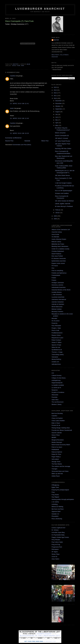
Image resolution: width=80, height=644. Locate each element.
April (57, 123)
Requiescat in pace (57, 338)
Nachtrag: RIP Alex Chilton (63, 149)
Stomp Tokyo (56, 554)
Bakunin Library (56, 242)
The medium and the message (61, 466)
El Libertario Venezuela (59, 258)
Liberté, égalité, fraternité (63, 204)
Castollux (13, 76)
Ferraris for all (56, 425)
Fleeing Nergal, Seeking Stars (61, 428)
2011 (55, 96)
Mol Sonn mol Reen (58, 509)
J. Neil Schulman (57, 295)
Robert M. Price (56, 454)
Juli (57, 114)
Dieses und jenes (60, 133)
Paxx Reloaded (56, 326)
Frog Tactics (55, 495)
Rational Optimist (57, 452)
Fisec (53, 492)
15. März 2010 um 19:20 (19, 133)
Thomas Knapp (44, 634)
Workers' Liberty (57, 404)
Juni (57, 117)
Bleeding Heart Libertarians (60, 246)
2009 (55, 216)
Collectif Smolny (57, 375)
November (59, 103)
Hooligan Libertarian (58, 283)
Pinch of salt (55, 330)
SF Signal (55, 552)
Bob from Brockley (57, 413)
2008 (55, 219)
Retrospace (55, 549)
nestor (12, 108)
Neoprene (55, 390)
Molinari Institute (57, 309)
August (58, 112)
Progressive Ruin (57, 547)
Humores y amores (57, 285)
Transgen (54, 469)
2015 (55, 87)
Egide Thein (55, 487)
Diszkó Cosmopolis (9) (62, 136)
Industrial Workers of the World (61, 290)
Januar (58, 213)
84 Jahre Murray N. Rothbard (64, 206)
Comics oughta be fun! (58, 528)
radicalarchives (56, 364)
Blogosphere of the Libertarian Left (40, 636)
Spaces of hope (56, 345)
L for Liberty (55, 502)
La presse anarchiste (58, 297)
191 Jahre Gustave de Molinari (64, 201)
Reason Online (56, 335)
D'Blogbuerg (55, 485)
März (57, 125)
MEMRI (54, 437)
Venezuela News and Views (60, 471)
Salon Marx (55, 400)
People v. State (56, 328)
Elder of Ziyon (56, 423)
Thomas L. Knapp (57, 352)
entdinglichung (56, 380)
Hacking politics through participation (63, 499)
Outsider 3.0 (55, 514)
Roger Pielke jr (56, 457)
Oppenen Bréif (56, 511)
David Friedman (56, 254)
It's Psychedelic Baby (58, 535)
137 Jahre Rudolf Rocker (63, 141)
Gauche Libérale (57, 433)
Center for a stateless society (61, 249)
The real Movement (58, 402)
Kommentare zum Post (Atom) (22, 145)
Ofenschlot (55, 395)
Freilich (54, 278)
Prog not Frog (56, 545)
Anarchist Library (57, 232)
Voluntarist (55, 357)
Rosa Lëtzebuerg (57, 519)
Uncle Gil (54, 557)
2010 (55, 98)
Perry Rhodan (56, 540)
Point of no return (57, 447)
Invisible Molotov (57, 292)
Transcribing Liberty (58, 355)
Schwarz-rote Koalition (62, 193)
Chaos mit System (57, 418)
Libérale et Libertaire (58, 304)
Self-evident (55, 459)
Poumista (54, 397)
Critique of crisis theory (59, 378)
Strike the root (56, 347)
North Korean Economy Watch (61, 445)
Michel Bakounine (57, 307)
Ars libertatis (55, 237)
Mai (57, 120)
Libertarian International (59, 299)
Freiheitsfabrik (56, 275)
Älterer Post (45, 141)
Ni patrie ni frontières (58, 392)
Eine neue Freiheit (57, 256)
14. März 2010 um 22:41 (19, 104)
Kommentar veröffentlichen (13, 138)
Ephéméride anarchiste (59, 261)
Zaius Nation (55, 559)
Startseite (27, 141)
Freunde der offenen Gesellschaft (62, 430)
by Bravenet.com (50, 641)
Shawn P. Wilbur (57, 342)
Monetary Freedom (57, 312)
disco (14, 66)
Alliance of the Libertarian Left (61, 230)
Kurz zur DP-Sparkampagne (64, 191)
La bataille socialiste (58, 385)
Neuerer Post (9, 141)
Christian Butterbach (58, 251)
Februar (58, 210)
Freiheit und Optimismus (59, 273)
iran (23, 66)
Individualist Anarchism (59, 287)
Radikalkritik (55, 450)
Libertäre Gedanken (58, 302)
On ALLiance (56, 321)
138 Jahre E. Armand (61, 138)
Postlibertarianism (57, 333)
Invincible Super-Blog (58, 532)
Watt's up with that (57, 474)
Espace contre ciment (58, 263)
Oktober (58, 106)
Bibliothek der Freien (58, 244)
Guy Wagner (55, 497)
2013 (55, 90)
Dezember (59, 101)
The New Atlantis (57, 464)
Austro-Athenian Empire (59, 239)
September (59, 109)
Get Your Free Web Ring (34, 641)
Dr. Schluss (55, 530)
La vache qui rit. (56, 388)
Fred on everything (57, 271)
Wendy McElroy (56, 359)
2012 (55, 93)
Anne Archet (55, 234)
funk (19, 66)
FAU (53, 268)
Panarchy (55, 323)
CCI (53, 373)
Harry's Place (56, 435)
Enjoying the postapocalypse (60, 490)
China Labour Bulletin (58, 421)
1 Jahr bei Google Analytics (63, 183)
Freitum (54, 280)
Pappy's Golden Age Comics (60, 537)
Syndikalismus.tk (57, 350)
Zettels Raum (56, 476)
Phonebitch (55, 516)
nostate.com (55, 362)
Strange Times (56, 462)
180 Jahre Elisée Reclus (62, 175)
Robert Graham (56, 340)
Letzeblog (55, 504)
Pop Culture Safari (57, 542)
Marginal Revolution (58, 440)
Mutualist (54, 318)
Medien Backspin (57, 442)
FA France (55, 266)
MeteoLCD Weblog (57, 507)
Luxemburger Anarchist (40, 9)
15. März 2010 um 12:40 (19, 118)
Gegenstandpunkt (57, 383)
